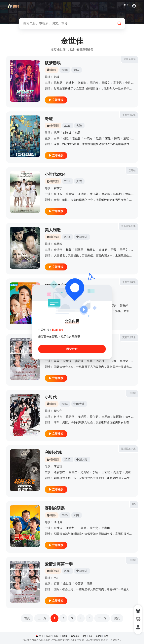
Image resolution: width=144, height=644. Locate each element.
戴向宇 (112, 305)
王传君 (112, 361)
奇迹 (49, 119)
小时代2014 (55, 174)
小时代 (51, 397)
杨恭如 (91, 250)
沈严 (57, 133)
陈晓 (117, 138)
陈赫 (90, 361)
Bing (84, 636)
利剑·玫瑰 (53, 452)
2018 (65, 70)
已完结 (132, 170)
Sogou (98, 636)
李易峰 (106, 194)
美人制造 (53, 230)
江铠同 (82, 194)
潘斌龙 (70, 528)
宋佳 (108, 138)
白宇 (57, 138)
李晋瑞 (58, 466)
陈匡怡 (118, 194)
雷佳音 (76, 138)
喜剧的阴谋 (55, 508)
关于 (41, 636)
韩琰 (57, 77)
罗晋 (113, 250)
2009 (67, 571)
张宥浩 (82, 83)
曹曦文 (106, 83)
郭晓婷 (124, 305)
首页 (27, 618)
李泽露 (58, 522)
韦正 (57, 578)
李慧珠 (58, 244)
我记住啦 (72, 349)
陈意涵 (70, 194)
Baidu (65, 636)
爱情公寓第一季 (59, 564)
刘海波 (67, 133)
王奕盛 (82, 528)
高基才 (118, 472)
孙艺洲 (100, 361)
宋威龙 (70, 83)
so (91, 636)
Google (75, 636)
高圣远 (118, 83)
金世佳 (129, 83)
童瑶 (126, 138)
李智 (95, 472)
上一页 (42, 618)
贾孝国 (106, 528)
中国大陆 (82, 237)
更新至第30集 (128, 226)
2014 (67, 181)
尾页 (117, 618)
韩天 (78, 133)
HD (134, 504)
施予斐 (94, 528)
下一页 (102, 618)
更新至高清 (130, 59)
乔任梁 (94, 194)
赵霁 (57, 361)
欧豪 (99, 138)
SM (106, 636)
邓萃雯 (79, 250)
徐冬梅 (129, 194)
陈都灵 (58, 83)
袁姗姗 (103, 250)
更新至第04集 (128, 449)
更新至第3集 (129, 115)
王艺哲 (106, 472)
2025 (67, 126)
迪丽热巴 (59, 472)
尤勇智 (85, 472)
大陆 (76, 70)
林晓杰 (88, 138)
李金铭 (124, 361)
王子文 (124, 250)
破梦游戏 (53, 63)
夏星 (128, 472)
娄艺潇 (79, 361)
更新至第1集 (129, 282)
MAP (49, 636)
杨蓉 (69, 250)
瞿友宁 (58, 188)
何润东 (58, 194)
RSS (57, 636)
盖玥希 (94, 83)
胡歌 (66, 138)
